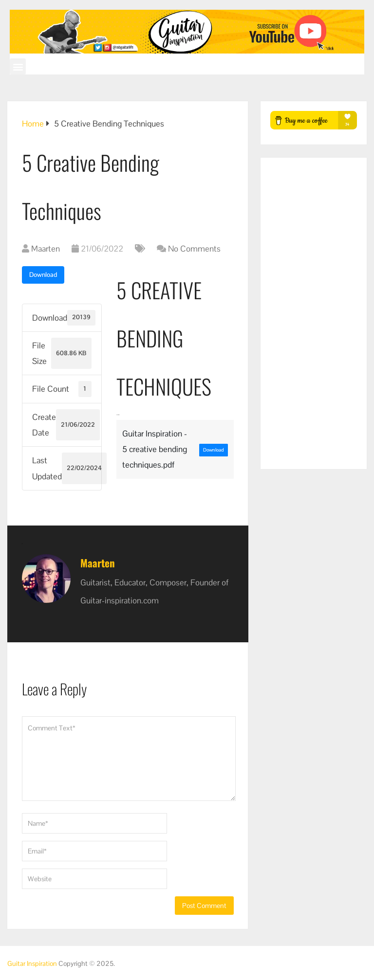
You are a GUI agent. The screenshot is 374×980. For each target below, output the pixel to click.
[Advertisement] (313, 313)
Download (43, 275)
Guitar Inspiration (32, 963)
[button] (18, 66)
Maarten (46, 249)
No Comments (194, 249)
